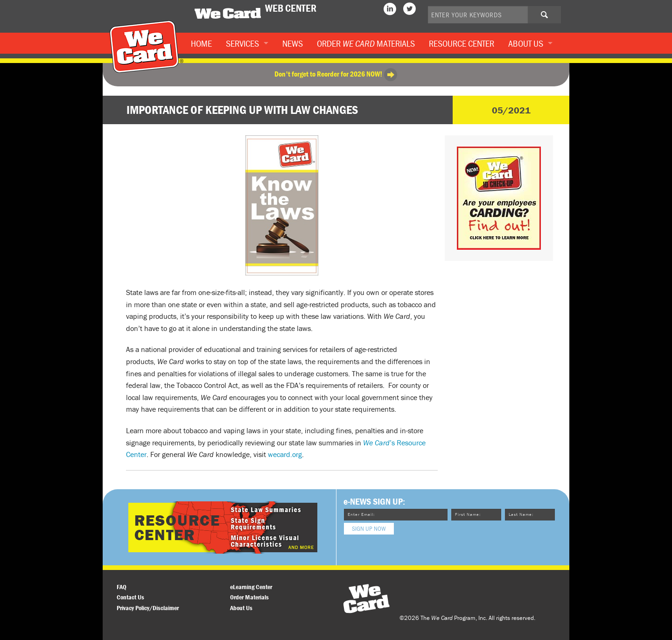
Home (201, 43)
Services (242, 43)
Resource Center (462, 43)
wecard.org (285, 454)
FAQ (122, 587)
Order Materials (366, 43)
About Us (526, 43)
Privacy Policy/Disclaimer (148, 608)
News (293, 43)
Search (552, 18)
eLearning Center (251, 587)
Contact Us (130, 597)
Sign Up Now (369, 528)
